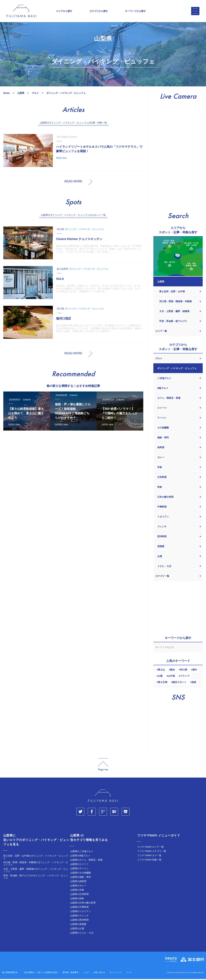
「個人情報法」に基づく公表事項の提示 (40, 973)
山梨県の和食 (77, 899)
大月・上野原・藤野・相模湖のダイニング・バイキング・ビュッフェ (36, 871)
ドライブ (185, 677)
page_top (103, 766)
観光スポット (179, 683)
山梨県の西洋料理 (79, 921)
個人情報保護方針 (10, 973)
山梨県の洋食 (77, 891)
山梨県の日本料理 (79, 895)
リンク (129, 973)
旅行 (195, 671)
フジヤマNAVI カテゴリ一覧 (152, 852)
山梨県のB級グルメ (80, 857)
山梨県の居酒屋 (78, 925)
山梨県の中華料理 (79, 908)
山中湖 (171, 677)
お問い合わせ (99, 973)
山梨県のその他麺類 (81, 874)
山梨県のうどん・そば (82, 934)
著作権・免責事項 (70, 973)
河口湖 (184, 671)
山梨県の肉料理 (78, 882)
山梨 (160, 677)
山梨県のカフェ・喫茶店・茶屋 (86, 861)
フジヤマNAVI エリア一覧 (151, 848)
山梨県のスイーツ (79, 865)
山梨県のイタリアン (81, 912)
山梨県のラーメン (79, 869)
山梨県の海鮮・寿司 (81, 878)
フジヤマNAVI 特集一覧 (149, 861)
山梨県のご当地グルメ (82, 852)
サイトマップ (116, 973)
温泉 (194, 683)
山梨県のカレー (78, 887)
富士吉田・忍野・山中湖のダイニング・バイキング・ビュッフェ (36, 858)
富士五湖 (163, 683)
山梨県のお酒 (77, 929)
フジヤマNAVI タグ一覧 (149, 856)
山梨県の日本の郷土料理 (83, 904)
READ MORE (73, 182)
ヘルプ (86, 973)
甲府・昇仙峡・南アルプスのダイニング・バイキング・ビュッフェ (36, 878)
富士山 (161, 671)
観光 (172, 671)
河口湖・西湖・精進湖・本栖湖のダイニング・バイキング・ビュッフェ (36, 864)
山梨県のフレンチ (79, 917)
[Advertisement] (73, 465)
